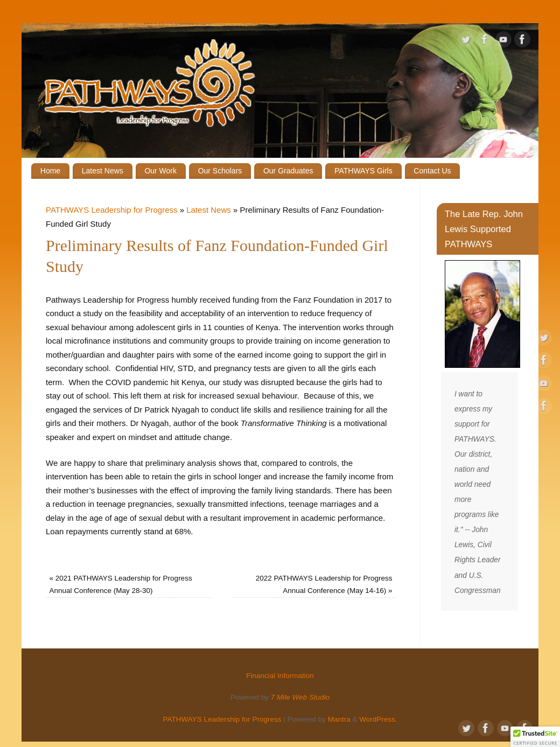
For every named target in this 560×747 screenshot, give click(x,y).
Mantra (339, 719)
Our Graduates (288, 171)
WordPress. (378, 719)
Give (447, 14)
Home (50, 171)
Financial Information (499, 14)
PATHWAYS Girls (363, 171)
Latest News (103, 171)
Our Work (160, 171)
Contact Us (432, 171)
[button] (535, 737)
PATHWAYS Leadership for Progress (112, 210)
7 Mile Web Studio (300, 697)
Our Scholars (220, 171)
